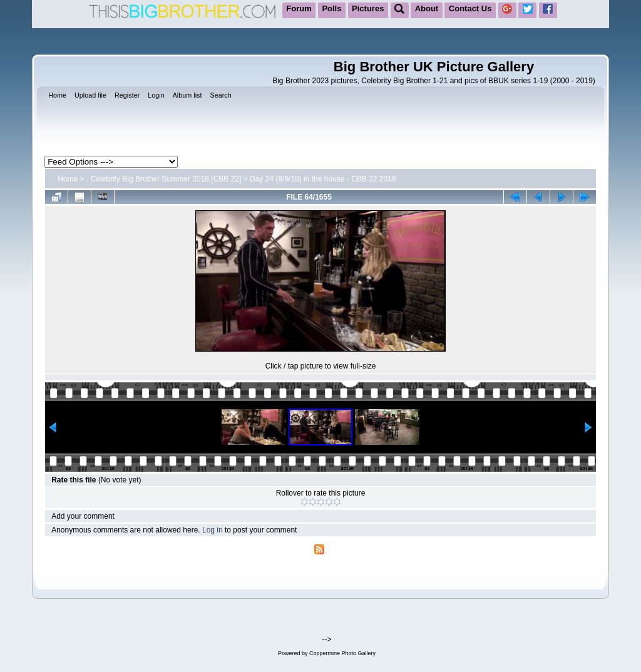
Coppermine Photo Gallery (342, 653)
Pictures (368, 8)
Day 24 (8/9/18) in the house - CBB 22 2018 (323, 179)
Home (68, 179)
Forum (299, 8)
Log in (213, 530)
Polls (331, 8)
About (427, 8)
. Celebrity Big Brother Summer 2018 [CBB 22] (164, 179)
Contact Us (470, 8)
